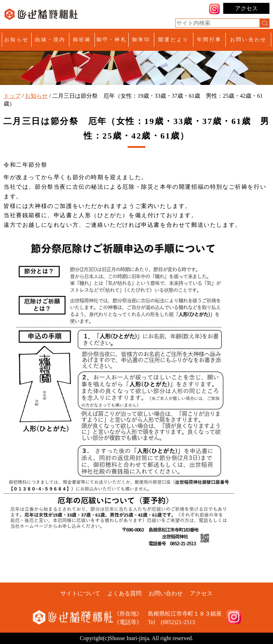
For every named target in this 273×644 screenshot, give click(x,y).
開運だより (173, 39)
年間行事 (209, 39)
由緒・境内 (50, 39)
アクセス (246, 8)
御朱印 (141, 39)
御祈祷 (82, 39)
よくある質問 (124, 593)
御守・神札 (112, 39)
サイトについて (80, 593)
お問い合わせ (248, 39)
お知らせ (17, 39)
